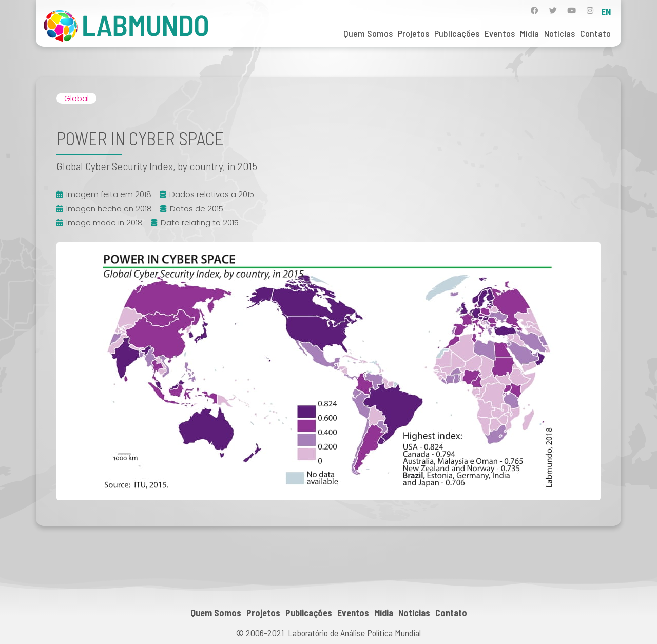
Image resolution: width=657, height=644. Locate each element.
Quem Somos (368, 33)
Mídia (529, 33)
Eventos (500, 33)
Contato (595, 33)
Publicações (457, 33)
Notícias (559, 33)
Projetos (413, 33)
